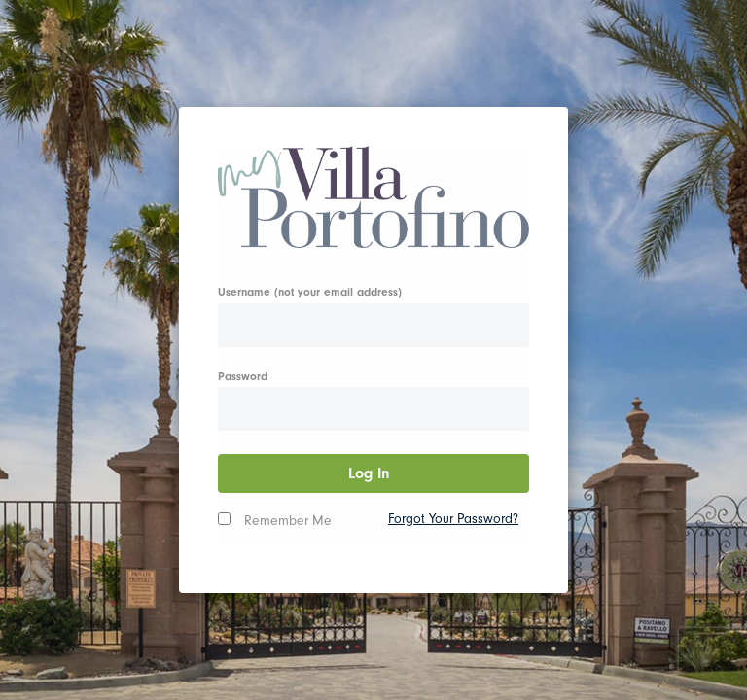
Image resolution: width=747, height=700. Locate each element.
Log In (374, 473)
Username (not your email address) (310, 292)
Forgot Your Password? (453, 519)
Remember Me (288, 521)
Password (243, 376)
